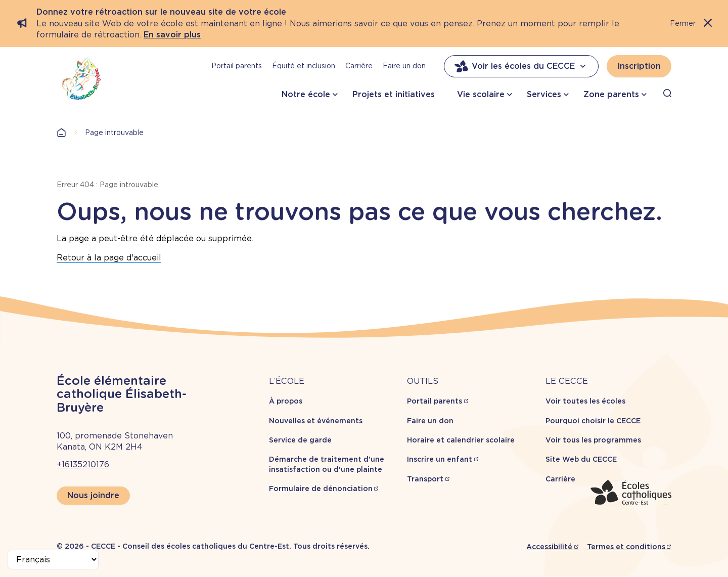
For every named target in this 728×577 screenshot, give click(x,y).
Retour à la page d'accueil (109, 258)
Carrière (359, 66)
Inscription (639, 66)
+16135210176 (83, 464)
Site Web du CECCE (581, 459)
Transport (425, 479)
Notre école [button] (306, 94)
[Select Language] (53, 560)
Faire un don (404, 66)
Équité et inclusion (304, 66)
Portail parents (237, 66)
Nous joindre (93, 495)
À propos (286, 401)
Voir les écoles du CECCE (521, 66)
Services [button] (544, 94)
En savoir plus (172, 35)
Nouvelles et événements (316, 421)
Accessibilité (549, 547)
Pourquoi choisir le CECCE (593, 421)
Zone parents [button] (611, 94)
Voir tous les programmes (593, 440)
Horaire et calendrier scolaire (461, 440)
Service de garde (300, 440)
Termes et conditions (626, 547)
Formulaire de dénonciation (321, 489)
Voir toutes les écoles (585, 401)
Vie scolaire (481, 94)
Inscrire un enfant (440, 459)
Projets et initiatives (394, 94)
